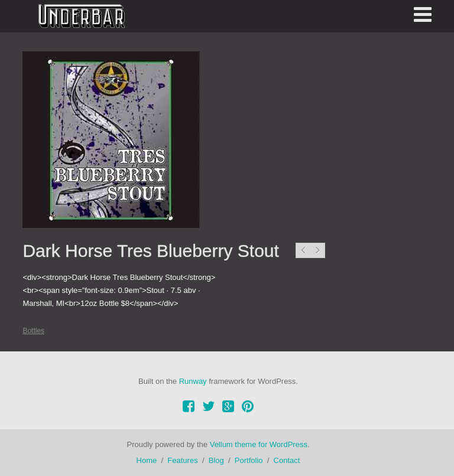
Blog (216, 460)
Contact (287, 460)
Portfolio (249, 460)
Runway (193, 381)
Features (182, 460)
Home (147, 460)
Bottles (33, 331)
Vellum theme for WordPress (259, 444)
